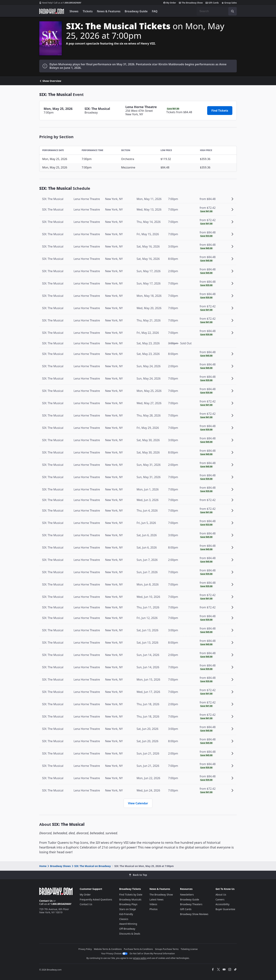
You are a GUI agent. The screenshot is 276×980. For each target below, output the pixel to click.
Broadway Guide (136, 11)
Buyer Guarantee (225, 909)
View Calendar (138, 803)
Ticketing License (189, 949)
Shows (74, 11)
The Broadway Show (191, 3)
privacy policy (140, 958)
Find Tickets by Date (131, 895)
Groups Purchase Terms (167, 949)
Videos (153, 904)
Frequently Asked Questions (96, 899)
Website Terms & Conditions (108, 949)
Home (43, 866)
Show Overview (50, 81)
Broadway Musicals (130, 899)
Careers (220, 899)
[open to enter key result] (233, 11)
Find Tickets (220, 111)
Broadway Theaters (191, 904)
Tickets (88, 11)
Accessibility (222, 904)
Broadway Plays (128, 904)
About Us (221, 895)
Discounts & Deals (130, 934)
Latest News (156, 899)
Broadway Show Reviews (194, 914)
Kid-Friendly (126, 914)
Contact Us (46, 901)
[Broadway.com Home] (52, 11)
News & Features (109, 11)
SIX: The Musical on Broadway (91, 866)
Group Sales (229, 3)
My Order (170, 3)
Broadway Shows (59, 866)
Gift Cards (212, 3)
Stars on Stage (128, 909)
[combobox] (217, 11)
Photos (153, 909)
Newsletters (187, 895)
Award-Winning (128, 924)
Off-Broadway (127, 929)
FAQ (155, 11)
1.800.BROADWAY (60, 3)
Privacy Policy (85, 949)
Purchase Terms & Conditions (138, 949)
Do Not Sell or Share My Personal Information (152, 954)
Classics (124, 919)
